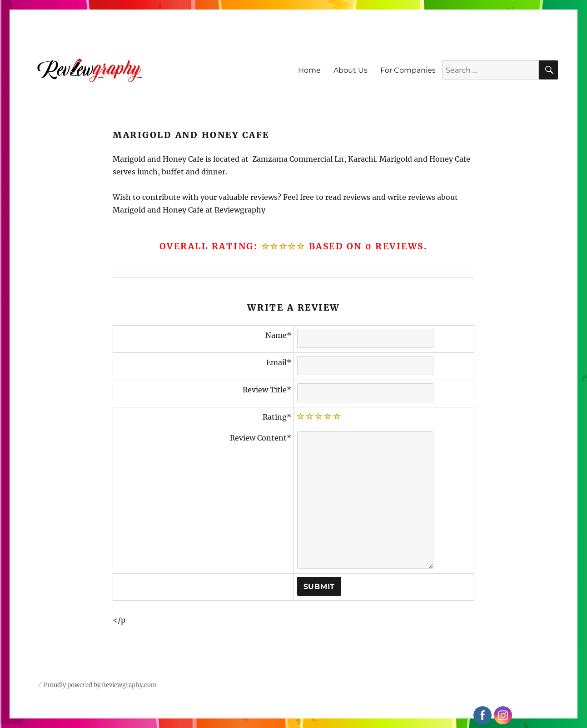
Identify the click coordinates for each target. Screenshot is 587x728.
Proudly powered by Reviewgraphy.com (100, 685)
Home (309, 70)
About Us (351, 70)
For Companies (408, 70)
